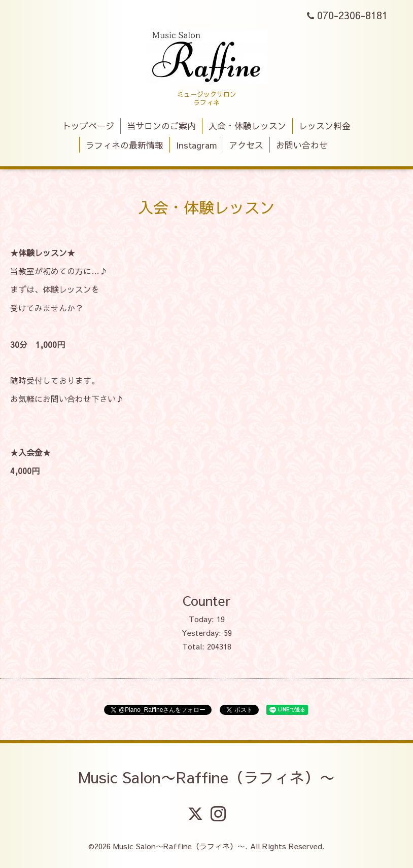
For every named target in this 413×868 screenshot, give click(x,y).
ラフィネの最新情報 (125, 145)
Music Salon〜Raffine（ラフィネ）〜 (206, 777)
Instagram (196, 145)
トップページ (88, 126)
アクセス (246, 145)
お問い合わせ (302, 145)
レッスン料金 (325, 126)
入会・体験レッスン (247, 126)
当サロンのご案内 (161, 126)
